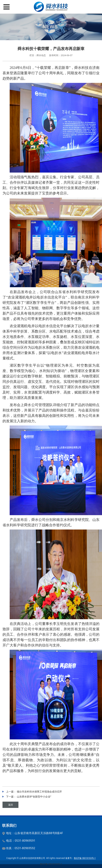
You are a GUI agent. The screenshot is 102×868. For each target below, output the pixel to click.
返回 (11, 805)
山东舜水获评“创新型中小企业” (34, 797)
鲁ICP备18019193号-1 (51, 864)
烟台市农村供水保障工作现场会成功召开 (39, 791)
